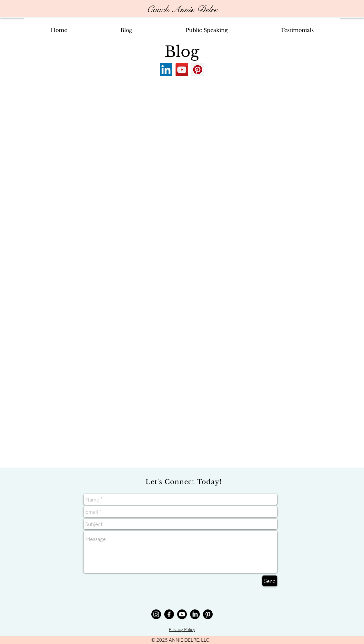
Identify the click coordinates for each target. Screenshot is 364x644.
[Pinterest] (198, 70)
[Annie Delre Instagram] (156, 614)
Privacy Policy (182, 629)
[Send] (270, 581)
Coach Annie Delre (182, 10)
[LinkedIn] (166, 70)
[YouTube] (182, 70)
